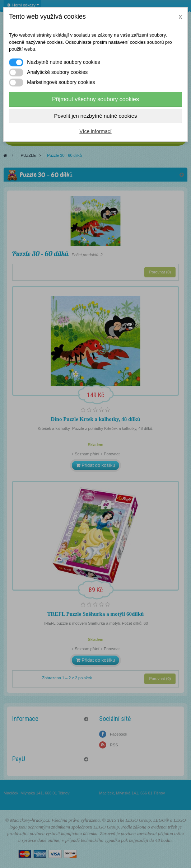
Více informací (95, 131)
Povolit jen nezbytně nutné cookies (96, 116)
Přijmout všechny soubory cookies (95, 99)
